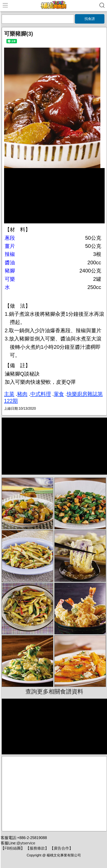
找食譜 (90, 19)
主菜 (9, 394)
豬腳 (10, 271)
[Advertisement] (54, 794)
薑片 (10, 246)
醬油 (10, 263)
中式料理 (41, 394)
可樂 (10, 279)
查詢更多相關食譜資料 (54, 692)
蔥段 (10, 238)
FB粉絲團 (13, 848)
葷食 (59, 394)
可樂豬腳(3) (19, 34)
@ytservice (26, 843)
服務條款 (37, 848)
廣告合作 (61, 848)
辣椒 (10, 254)
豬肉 (22, 394)
